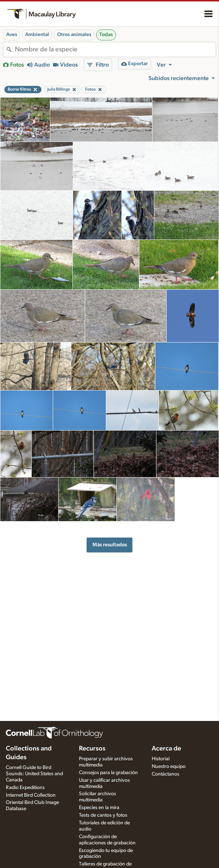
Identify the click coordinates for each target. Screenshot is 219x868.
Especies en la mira (99, 808)
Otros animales (74, 35)
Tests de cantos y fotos (103, 815)
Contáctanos (166, 774)
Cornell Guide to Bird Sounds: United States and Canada (34, 774)
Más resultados (110, 545)
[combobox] (115, 49)
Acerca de (166, 749)
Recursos (92, 749)
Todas (106, 35)
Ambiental (37, 35)
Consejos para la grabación (108, 773)
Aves (12, 35)
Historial (161, 759)
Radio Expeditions (25, 788)
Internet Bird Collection (31, 795)
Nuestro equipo (169, 766)
